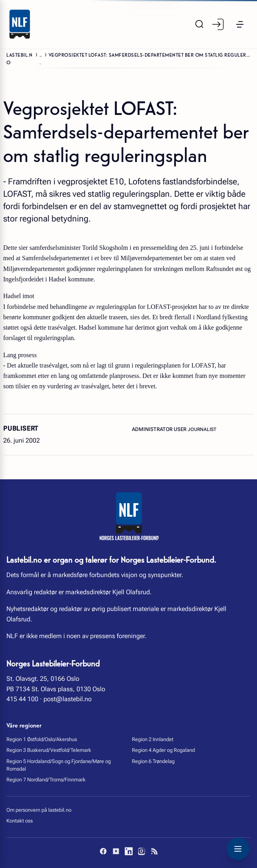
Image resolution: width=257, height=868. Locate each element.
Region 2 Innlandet (153, 739)
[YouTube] (116, 851)
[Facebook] (103, 851)
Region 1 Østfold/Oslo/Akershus (42, 739)
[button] (240, 24)
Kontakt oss (20, 821)
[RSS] (154, 851)
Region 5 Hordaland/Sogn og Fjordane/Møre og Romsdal (59, 765)
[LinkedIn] (129, 851)
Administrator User (160, 429)
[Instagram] (141, 851)
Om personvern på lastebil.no (39, 810)
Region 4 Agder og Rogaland (163, 750)
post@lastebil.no (68, 699)
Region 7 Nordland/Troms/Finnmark (46, 780)
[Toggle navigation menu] (238, 849)
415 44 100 (22, 699)
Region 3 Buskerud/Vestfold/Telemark (49, 750)
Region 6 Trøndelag (153, 761)
